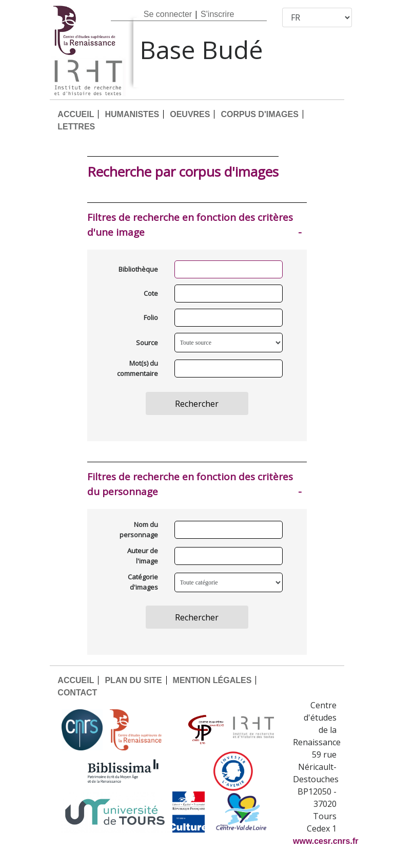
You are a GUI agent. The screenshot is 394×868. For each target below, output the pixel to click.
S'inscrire (217, 14)
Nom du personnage (139, 530)
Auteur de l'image (143, 556)
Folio (151, 317)
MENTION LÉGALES (212, 680)
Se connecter (168, 14)
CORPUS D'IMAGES (259, 114)
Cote (151, 293)
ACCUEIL (76, 114)
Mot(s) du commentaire (137, 368)
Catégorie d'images (143, 582)
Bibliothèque (138, 269)
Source (147, 343)
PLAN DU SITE (133, 680)
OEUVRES (190, 114)
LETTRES (76, 127)
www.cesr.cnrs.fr (326, 841)
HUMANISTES (132, 114)
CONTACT (77, 693)
